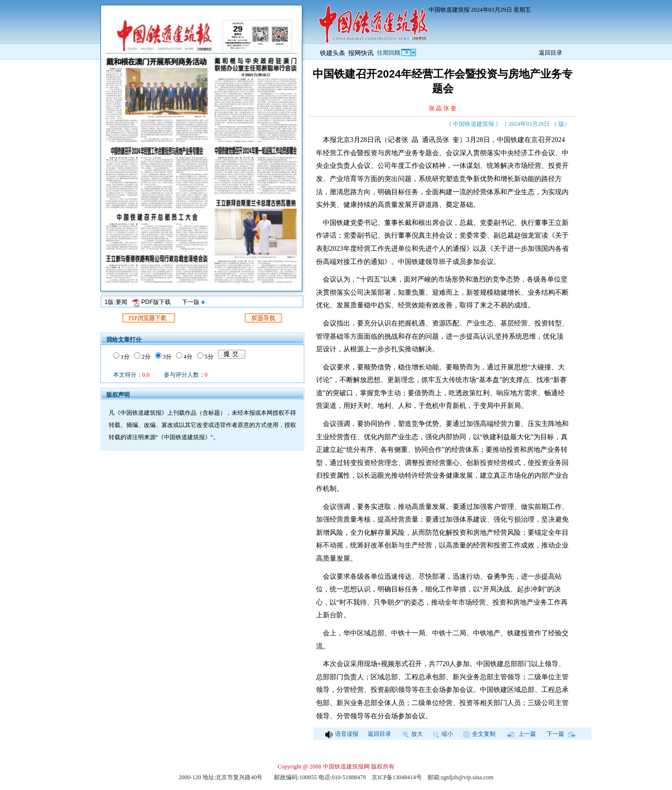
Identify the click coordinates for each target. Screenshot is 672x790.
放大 (413, 734)
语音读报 (342, 734)
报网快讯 (361, 53)
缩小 (443, 734)
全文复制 (479, 734)
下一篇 (561, 734)
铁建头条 (333, 53)
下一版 (193, 302)
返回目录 (551, 53)
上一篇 (522, 734)
